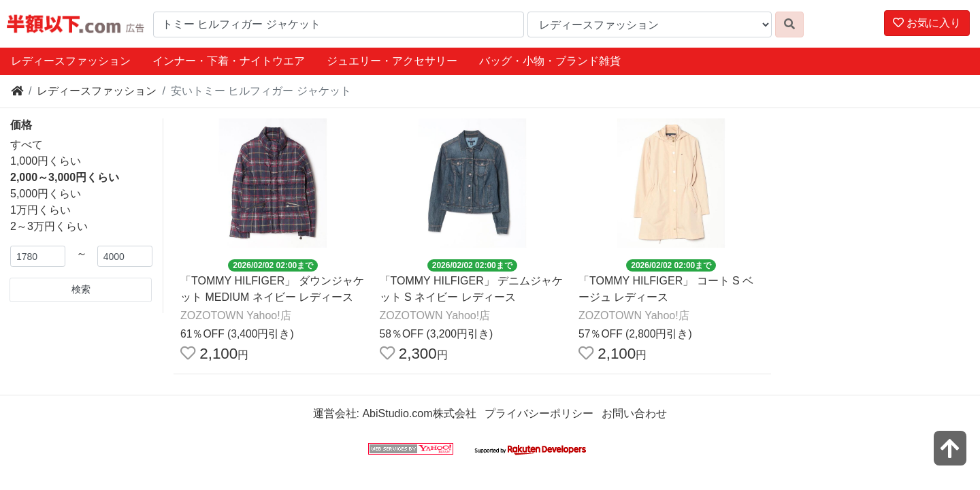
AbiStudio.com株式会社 (419, 413)
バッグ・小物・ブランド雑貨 (550, 61)
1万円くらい (40, 210)
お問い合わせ (634, 413)
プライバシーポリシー (539, 413)
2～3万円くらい (49, 226)
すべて (27, 145)
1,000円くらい (46, 161)
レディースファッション (71, 61)
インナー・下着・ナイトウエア (229, 61)
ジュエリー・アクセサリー (392, 61)
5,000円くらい (46, 194)
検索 (81, 289)
